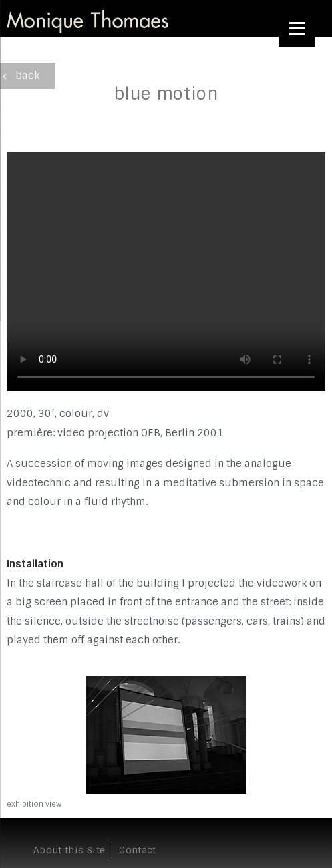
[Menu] (297, 28)
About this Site (69, 850)
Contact (137, 850)
